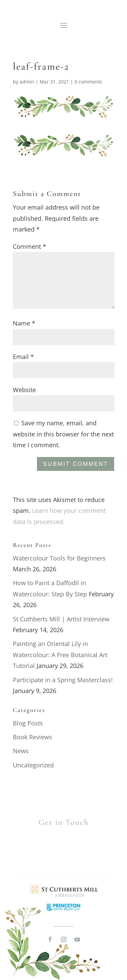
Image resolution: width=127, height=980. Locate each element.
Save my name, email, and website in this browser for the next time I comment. (63, 434)
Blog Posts (28, 723)
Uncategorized (33, 765)
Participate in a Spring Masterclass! (63, 680)
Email (23, 357)
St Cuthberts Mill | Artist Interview (61, 619)
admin (27, 82)
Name (24, 323)
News (21, 751)
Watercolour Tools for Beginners (59, 558)
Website (24, 390)
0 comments (88, 82)
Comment (29, 246)
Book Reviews (33, 737)
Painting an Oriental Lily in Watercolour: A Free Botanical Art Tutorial (60, 655)
